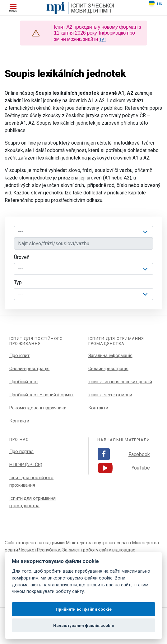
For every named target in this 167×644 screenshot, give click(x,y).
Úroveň (22, 257)
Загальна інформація (110, 355)
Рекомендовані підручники (38, 408)
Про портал (21, 451)
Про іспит (19, 355)
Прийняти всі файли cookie (84, 609)
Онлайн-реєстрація (29, 369)
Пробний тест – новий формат (41, 395)
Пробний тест (24, 382)
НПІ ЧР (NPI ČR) (26, 465)
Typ (18, 282)
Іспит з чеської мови (110, 395)
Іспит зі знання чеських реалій (120, 382)
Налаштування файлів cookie (84, 625)
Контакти (19, 421)
